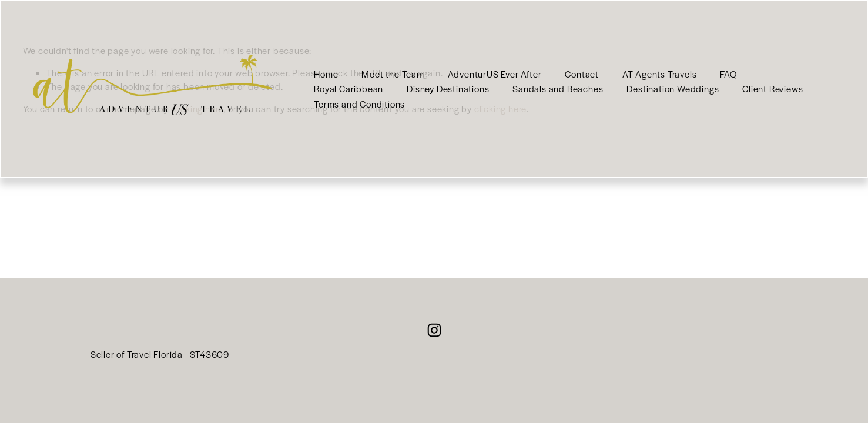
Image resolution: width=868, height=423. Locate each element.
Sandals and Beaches (558, 88)
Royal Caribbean (348, 88)
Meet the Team (393, 74)
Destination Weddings (673, 88)
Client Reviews (773, 88)
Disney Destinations (448, 88)
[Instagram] (434, 330)
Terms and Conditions (359, 104)
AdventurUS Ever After (495, 74)
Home (326, 74)
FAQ (728, 74)
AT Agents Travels (660, 74)
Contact (582, 74)
